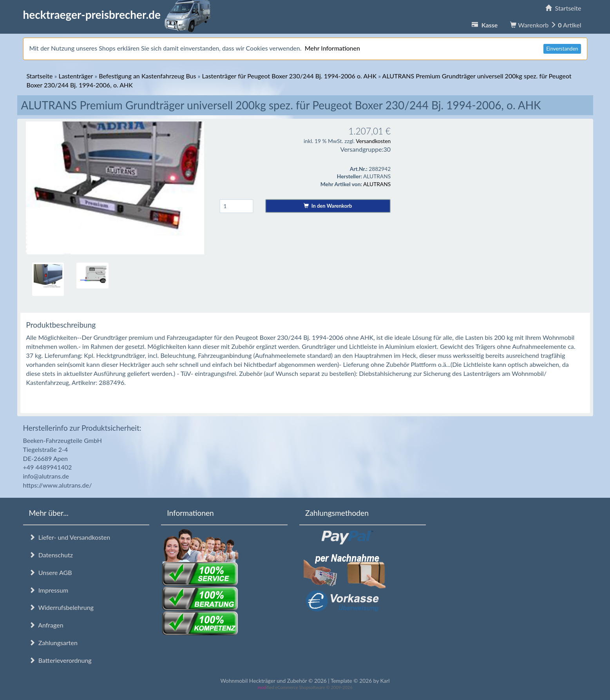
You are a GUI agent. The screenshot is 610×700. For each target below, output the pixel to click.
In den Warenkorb (328, 206)
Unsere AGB (51, 572)
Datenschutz (51, 555)
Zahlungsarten (53, 643)
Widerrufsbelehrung (61, 607)
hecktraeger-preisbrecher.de (119, 15)
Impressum (49, 590)
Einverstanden (562, 49)
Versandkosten (373, 141)
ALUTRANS (377, 184)
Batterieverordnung (60, 660)
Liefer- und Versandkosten (70, 537)
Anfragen (46, 625)
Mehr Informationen (332, 48)
